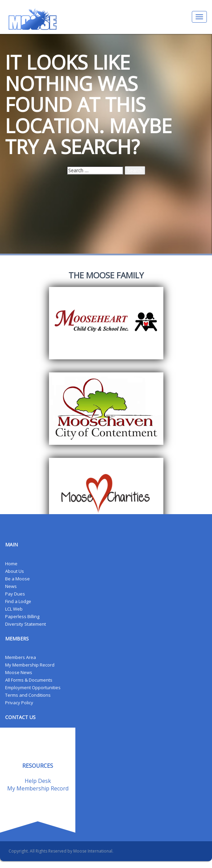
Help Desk (38, 781)
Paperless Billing (22, 616)
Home (11, 564)
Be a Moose (17, 579)
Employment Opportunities (33, 687)
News (11, 586)
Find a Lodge (18, 601)
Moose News (19, 672)
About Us (15, 571)
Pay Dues (15, 594)
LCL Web (14, 609)
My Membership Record (30, 665)
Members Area (21, 657)
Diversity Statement (26, 624)
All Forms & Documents (29, 680)
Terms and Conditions (28, 695)
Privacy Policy (19, 703)
